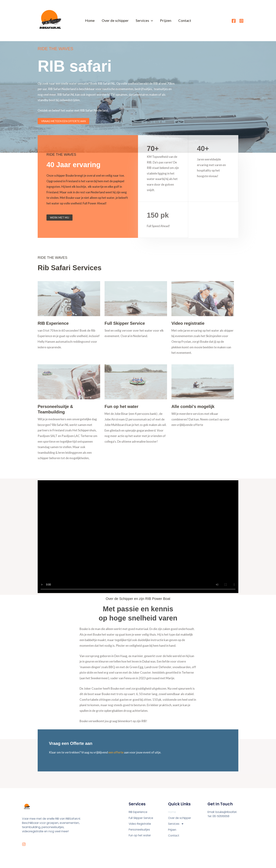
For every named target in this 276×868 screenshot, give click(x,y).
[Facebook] (234, 21)
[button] (151, 20)
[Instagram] (241, 21)
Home (90, 20)
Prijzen (166, 20)
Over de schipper (115, 20)
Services (144, 20)
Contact (185, 20)
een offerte (116, 752)
